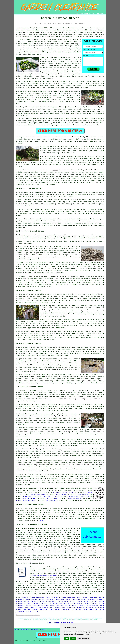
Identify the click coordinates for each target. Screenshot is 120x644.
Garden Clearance (40, 610)
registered (39, 74)
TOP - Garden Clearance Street (28, 615)
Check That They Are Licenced (52, 58)
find (22, 508)
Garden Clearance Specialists (51, 599)
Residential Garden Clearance (86, 603)
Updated (36, 629)
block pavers (28, 496)
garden (27, 30)
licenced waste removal (56, 581)
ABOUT (87, 14)
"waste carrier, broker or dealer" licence (58, 68)
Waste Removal (31, 599)
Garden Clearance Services (92, 599)
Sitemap (17, 629)
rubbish (37, 141)
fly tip (91, 76)
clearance (20, 102)
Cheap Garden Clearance (87, 597)
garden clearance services (54, 537)
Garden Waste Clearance (75, 605)
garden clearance (28, 54)
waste (42, 66)
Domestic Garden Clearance (33, 597)
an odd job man (51, 496)
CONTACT (93, 14)
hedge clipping (83, 494)
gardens (45, 50)
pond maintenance (30, 499)
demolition (46, 351)
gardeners (24, 91)
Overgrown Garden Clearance (49, 608)
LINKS (82, 14)
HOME (77, 14)
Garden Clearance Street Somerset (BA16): (33, 28)
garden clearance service (50, 119)
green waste (87, 165)
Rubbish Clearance (40, 603)
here (41, 521)
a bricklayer (52, 499)
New (32, 629)
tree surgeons (50, 501)
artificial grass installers (65, 492)
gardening (54, 32)
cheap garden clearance (66, 569)
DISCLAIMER (100, 14)
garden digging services (25, 501)
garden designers (38, 494)
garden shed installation (78, 496)
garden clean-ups (37, 573)
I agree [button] (67, 639)
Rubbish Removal (22, 601)
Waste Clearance (53, 597)
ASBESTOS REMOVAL (75, 499)
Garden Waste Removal (66, 601)
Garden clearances (23, 170)
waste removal (61, 494)
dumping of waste (34, 404)
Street (55, 170)
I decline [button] (73, 639)
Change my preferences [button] (83, 639)
